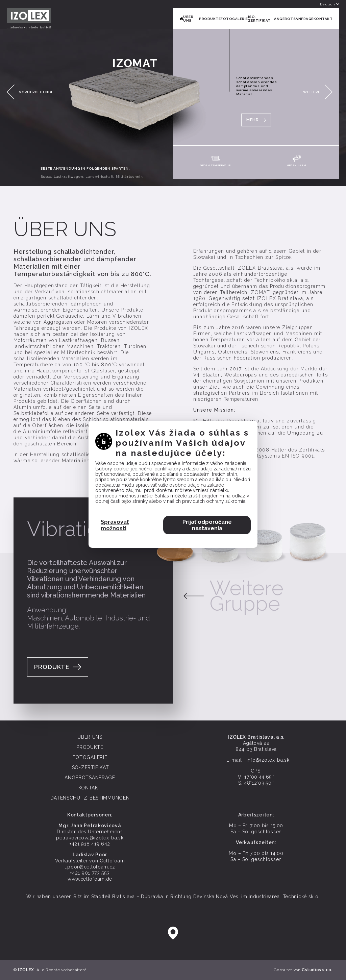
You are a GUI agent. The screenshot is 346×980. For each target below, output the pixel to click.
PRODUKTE (210, 19)
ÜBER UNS (188, 19)
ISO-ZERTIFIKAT (259, 19)
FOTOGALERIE (234, 19)
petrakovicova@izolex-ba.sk (90, 838)
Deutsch (330, 4)
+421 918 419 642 (90, 844)
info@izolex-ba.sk (268, 760)
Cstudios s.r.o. (317, 970)
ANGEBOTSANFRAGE (294, 19)
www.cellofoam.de (90, 879)
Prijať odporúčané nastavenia (207, 503)
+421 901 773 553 (90, 873)
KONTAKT (323, 19)
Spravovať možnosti (115, 503)
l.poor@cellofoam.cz (90, 867)
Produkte (52, 667)
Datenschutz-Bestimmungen (90, 798)
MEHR (252, 120)
